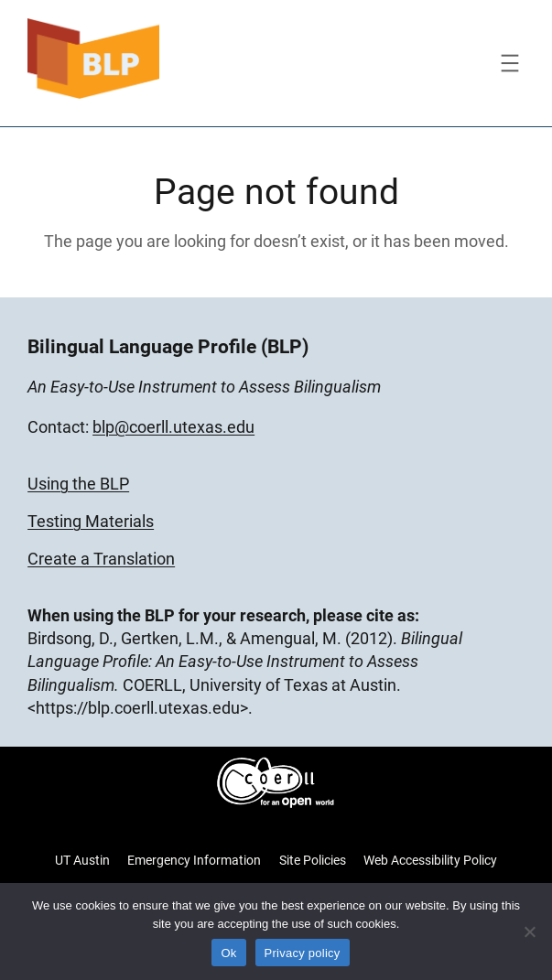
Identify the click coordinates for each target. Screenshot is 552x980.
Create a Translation (101, 559)
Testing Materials (91, 521)
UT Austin (82, 861)
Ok (228, 953)
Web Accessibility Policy (430, 861)
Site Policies (313, 861)
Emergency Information (194, 861)
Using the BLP (78, 484)
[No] (529, 932)
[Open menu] (510, 63)
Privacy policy (303, 953)
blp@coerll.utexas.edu (173, 427)
